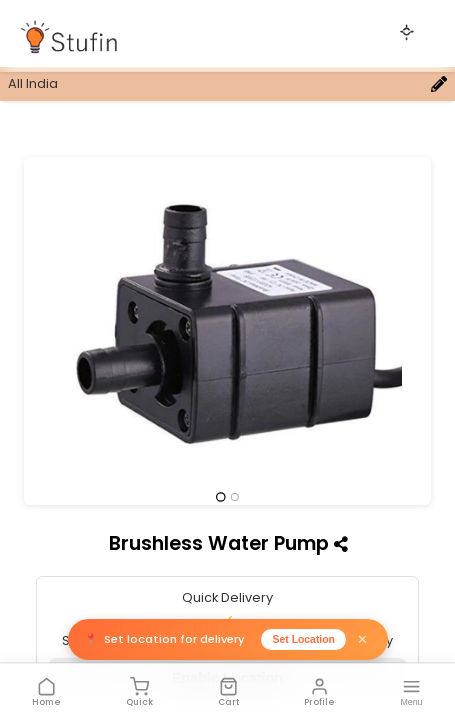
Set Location (304, 639)
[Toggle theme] (407, 32)
